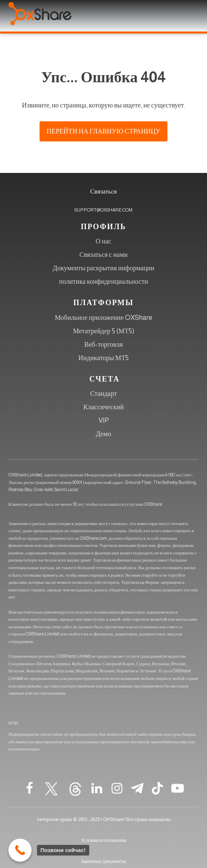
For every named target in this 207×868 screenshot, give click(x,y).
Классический (103, 407)
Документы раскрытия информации (103, 268)
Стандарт (103, 393)
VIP (104, 420)
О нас (103, 241)
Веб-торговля (103, 344)
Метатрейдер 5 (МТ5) (103, 331)
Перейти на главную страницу (103, 131)
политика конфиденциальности (103, 281)
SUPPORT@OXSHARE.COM (103, 210)
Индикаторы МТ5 (103, 358)
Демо (103, 434)
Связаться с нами (104, 255)
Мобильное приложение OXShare (103, 318)
